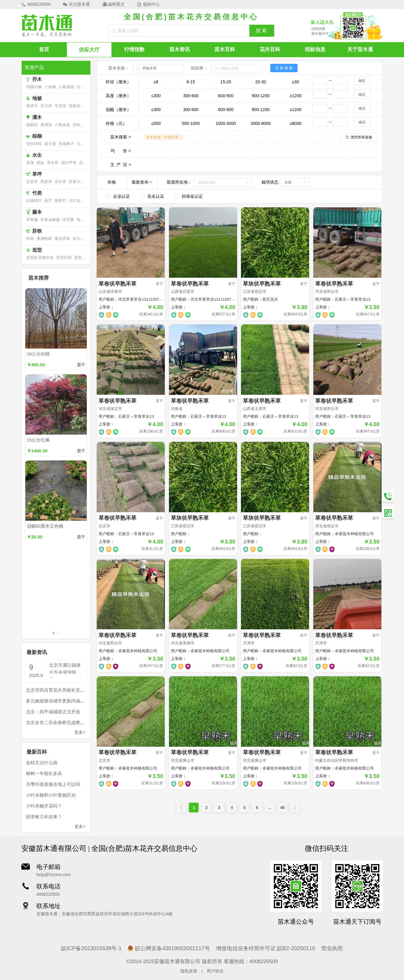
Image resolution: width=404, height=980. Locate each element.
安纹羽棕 (34, 144)
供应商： (199, 68)
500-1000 (191, 123)
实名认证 (156, 196)
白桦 (80, 87)
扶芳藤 (68, 220)
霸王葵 (50, 144)
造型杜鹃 (64, 257)
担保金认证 (192, 196)
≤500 (156, 123)
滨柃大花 (80, 125)
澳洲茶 (46, 125)
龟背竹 (82, 220)
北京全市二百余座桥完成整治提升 (60, 723)
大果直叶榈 (86, 144)
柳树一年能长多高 (44, 773)
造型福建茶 (84, 257)
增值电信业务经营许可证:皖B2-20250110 (266, 948)
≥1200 (296, 96)
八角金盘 (62, 125)
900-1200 (261, 96)
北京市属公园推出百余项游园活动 (65, 668)
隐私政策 (189, 971)
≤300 (156, 96)
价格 (112, 182)
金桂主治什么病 (42, 763)
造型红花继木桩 (40, 257)
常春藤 (32, 220)
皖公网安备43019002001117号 (169, 948)
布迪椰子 (66, 144)
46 (283, 808)
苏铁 (30, 239)
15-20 (226, 82)
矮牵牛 (32, 106)
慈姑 (40, 163)
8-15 (191, 82)
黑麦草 (46, 182)
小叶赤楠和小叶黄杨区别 (51, 795)
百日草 (46, 106)
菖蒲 (30, 163)
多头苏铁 (80, 239)
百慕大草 (77, 182)
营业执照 (332, 948)
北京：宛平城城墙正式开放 (53, 712)
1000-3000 (226, 123)
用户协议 (215, 971)
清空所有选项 (361, 137)
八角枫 (50, 87)
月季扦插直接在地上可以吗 (53, 784)
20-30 (261, 82)
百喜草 (32, 182)
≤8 (156, 82)
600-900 (226, 96)
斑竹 (48, 201)
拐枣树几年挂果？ (44, 817)
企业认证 (121, 196)
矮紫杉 (32, 125)
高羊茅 (60, 182)
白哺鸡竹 (34, 201)
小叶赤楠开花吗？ (44, 806)
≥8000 (296, 123)
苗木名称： (119, 68)
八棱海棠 (66, 87)
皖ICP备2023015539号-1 (91, 948)
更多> (80, 732)
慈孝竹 (60, 201)
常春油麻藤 (50, 220)
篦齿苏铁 (62, 239)
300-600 (191, 96)
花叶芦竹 (87, 163)
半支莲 (60, 106)
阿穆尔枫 (34, 87)
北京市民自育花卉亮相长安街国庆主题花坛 (69, 690)
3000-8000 (261, 123)
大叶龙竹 (77, 201)
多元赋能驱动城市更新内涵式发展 (60, 701)
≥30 (295, 82)
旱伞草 (53, 163)
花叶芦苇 (69, 163)
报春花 (75, 106)
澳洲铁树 (44, 239)
